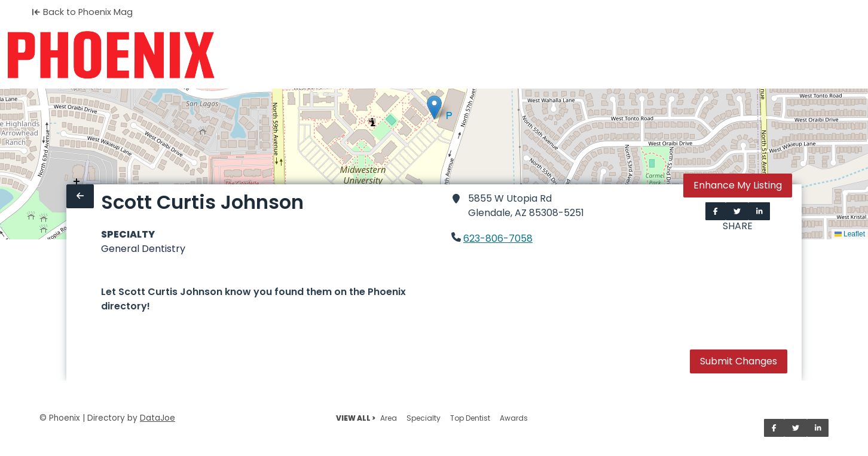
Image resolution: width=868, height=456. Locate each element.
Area (389, 418)
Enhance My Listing (738, 185)
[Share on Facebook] (716, 211)
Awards (514, 418)
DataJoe (158, 418)
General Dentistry (143, 249)
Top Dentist (470, 418)
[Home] (111, 55)
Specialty (424, 418)
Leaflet (850, 234)
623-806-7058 (498, 238)
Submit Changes (739, 361)
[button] (434, 107)
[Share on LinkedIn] (759, 211)
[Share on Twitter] (737, 211)
